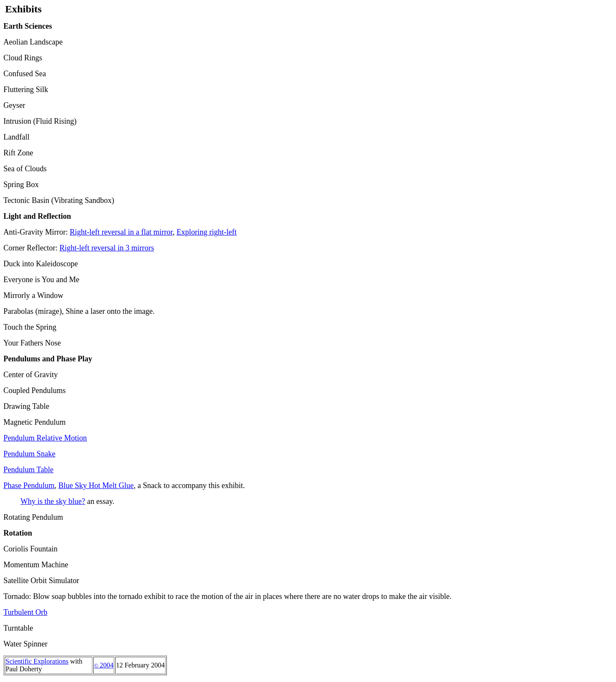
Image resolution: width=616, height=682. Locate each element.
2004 (104, 665)
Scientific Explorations (37, 661)
